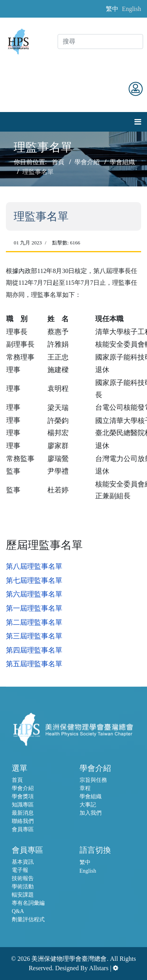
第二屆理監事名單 (34, 622)
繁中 (112, 9)
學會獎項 (23, 796)
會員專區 (23, 829)
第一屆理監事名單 (34, 608)
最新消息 (23, 813)
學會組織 (91, 796)
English (132, 9)
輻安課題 (23, 895)
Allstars (99, 968)
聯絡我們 (23, 821)
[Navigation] (138, 122)
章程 (85, 788)
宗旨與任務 (93, 780)
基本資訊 (23, 862)
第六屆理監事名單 (34, 594)
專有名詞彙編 (28, 903)
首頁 (17, 780)
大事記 (88, 805)
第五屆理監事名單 (34, 664)
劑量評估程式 (28, 919)
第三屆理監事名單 (34, 636)
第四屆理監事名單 (34, 650)
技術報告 (23, 878)
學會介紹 (23, 788)
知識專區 (23, 805)
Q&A (18, 911)
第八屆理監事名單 (34, 566)
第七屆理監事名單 (34, 580)
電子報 (20, 870)
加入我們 (91, 813)
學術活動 (23, 887)
